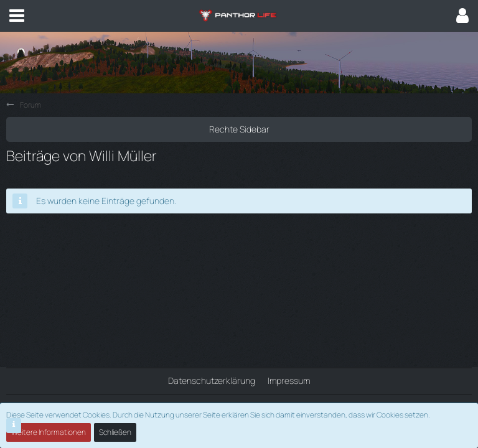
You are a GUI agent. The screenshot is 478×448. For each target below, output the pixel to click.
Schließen (115, 432)
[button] (17, 16)
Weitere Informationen (49, 432)
